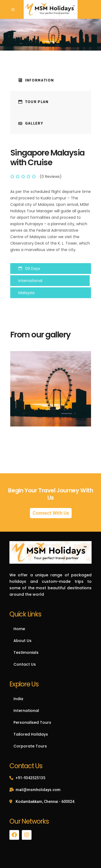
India (18, 699)
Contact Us (25, 664)
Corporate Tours (30, 746)
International (26, 711)
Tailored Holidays (31, 734)
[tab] (51, 80)
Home (19, 629)
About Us (22, 641)
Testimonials (26, 652)
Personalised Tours (32, 722)
